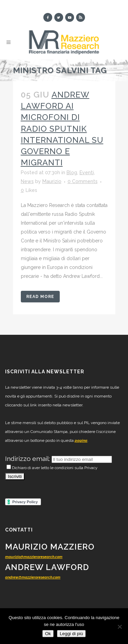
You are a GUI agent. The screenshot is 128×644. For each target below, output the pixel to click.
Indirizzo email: (28, 459)
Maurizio (52, 181)
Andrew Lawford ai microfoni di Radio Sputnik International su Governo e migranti (62, 129)
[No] (119, 627)
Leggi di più (71, 634)
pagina (81, 441)
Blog (72, 173)
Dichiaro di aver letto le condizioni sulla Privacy (52, 468)
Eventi (87, 173)
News (27, 181)
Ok (48, 634)
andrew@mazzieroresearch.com (33, 577)
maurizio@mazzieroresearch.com (34, 557)
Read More (40, 297)
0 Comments (83, 181)
